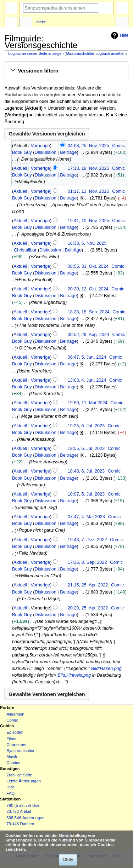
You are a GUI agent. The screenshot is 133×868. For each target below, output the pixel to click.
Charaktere (16, 745)
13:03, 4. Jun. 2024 (87, 380)
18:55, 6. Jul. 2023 (86, 449)
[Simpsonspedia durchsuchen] (61, 8)
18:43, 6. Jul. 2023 (86, 471)
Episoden (15, 732)
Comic (12, 720)
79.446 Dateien (20, 824)
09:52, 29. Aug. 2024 (88, 335)
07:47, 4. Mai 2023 (86, 517)
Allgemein (15, 714)
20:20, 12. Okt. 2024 (88, 289)
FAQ (10, 793)
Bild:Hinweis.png (74, 675)
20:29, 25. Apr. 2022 (88, 608)
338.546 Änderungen (25, 818)
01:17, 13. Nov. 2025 (88, 191)
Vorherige (40, 146)
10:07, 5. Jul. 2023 (86, 494)
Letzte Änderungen (24, 781)
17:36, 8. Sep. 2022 (87, 562)
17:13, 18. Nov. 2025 (88, 168)
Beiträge (68, 152)
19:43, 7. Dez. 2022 (87, 540)
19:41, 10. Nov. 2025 (88, 221)
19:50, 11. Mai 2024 (88, 403)
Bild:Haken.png (106, 669)
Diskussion (45, 152)
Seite (11, 23)
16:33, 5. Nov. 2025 (87, 243)
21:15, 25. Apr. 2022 (88, 585)
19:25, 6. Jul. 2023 (86, 426)
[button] (66, 71)
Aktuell (20, 168)
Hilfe (119, 35)
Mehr (41, 22)
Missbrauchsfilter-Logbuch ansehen (96, 53)
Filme (11, 739)
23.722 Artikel (19, 811)
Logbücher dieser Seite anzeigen (36, 53)
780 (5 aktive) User (24, 805)
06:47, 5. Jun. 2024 (87, 357)
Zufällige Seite (19, 775)
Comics (13, 763)
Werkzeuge (122, 23)
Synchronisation (21, 751)
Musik (12, 757)
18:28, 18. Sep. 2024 (89, 312)
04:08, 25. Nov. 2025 (88, 146)
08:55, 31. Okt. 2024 (88, 266)
